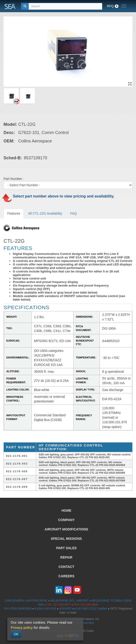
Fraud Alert (87, 623)
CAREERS (66, 576)
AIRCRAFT (66, 529)
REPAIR (66, 557)
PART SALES (66, 548)
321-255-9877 (62, 605)
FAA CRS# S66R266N (18, 609)
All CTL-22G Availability (45, 213)
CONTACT (66, 567)
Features (14, 213)
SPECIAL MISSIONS (66, 539)
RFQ (113, 6)
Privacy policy (22, 627)
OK (16, 634)
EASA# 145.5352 (45, 609)
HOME (66, 510)
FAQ (73, 213)
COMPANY (66, 520)
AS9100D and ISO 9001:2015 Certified (83, 609)
